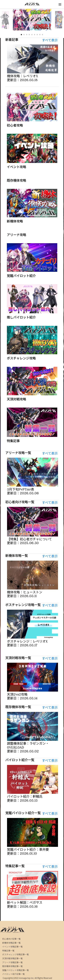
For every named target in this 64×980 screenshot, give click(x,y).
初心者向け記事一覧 (11, 939)
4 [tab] (29, 35)
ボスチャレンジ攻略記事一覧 (16, 954)
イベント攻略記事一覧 (12, 947)
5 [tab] (32, 35)
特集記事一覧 (8, 951)
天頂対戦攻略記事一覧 (12, 958)
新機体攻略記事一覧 (11, 943)
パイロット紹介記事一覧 (13, 974)
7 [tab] (37, 35)
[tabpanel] (32, 20)
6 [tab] (35, 35)
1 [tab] (22, 35)
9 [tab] (43, 35)
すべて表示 (50, 40)
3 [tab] (27, 35)
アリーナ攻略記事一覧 (12, 962)
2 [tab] (24, 35)
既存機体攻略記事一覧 (12, 966)
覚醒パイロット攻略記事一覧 (16, 970)
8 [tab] (40, 35)
